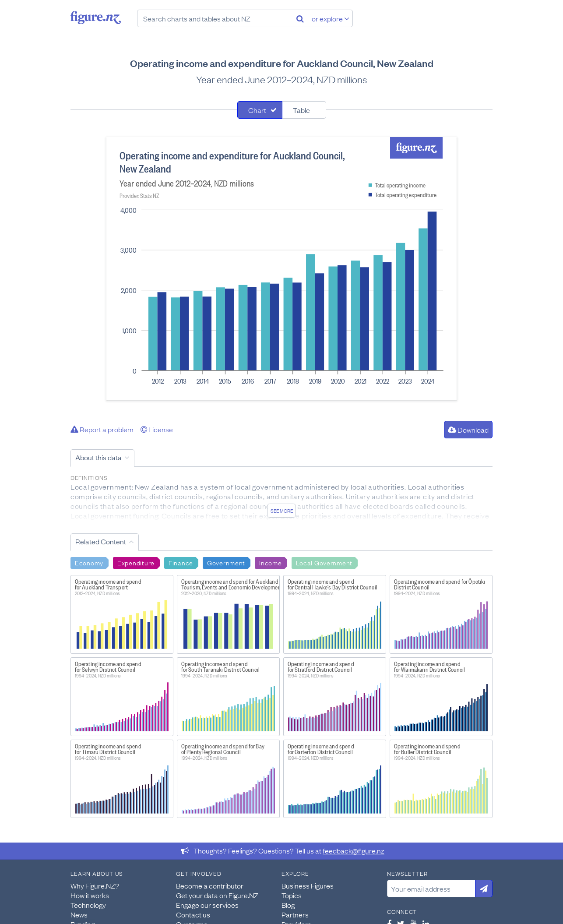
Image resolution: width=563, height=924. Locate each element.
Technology (88, 905)
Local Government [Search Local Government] (324, 562)
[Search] (300, 18)
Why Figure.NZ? (95, 885)
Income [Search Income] (270, 562)
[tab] (260, 110)
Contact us (193, 914)
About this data (99, 457)
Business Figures (308, 885)
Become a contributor (210, 885)
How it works (90, 895)
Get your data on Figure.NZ (217, 895)
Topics (292, 895)
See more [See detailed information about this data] (282, 511)
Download (468, 430)
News (79, 914)
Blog (288, 905)
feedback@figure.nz (354, 850)
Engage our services (207, 905)
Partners (295, 914)
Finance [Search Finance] (181, 562)
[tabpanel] (281, 268)
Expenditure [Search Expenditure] (136, 562)
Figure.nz (96, 18)
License (157, 429)
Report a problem (102, 429)
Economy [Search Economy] (89, 562)
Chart (257, 110)
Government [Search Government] (226, 562)
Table (301, 110)
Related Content (101, 541)
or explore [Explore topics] (331, 18)
